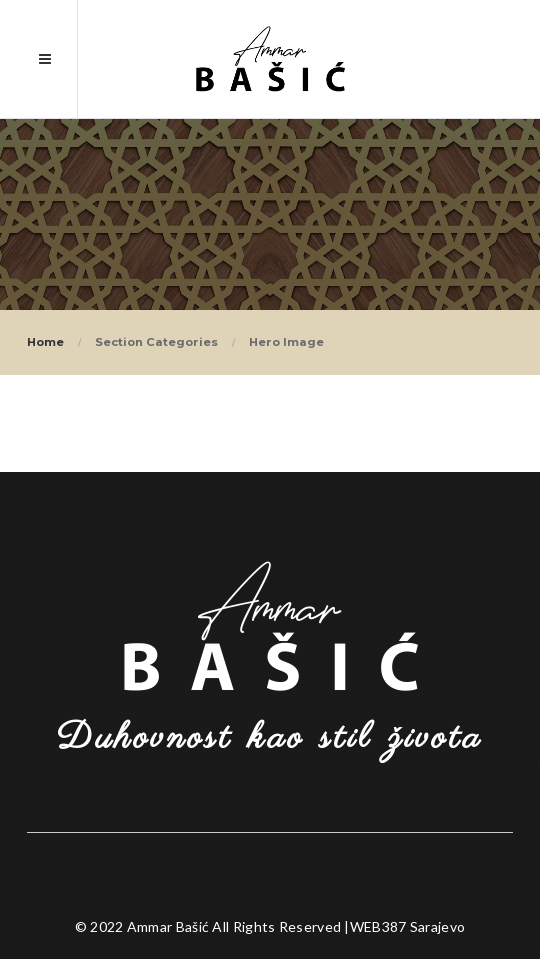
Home (45, 342)
